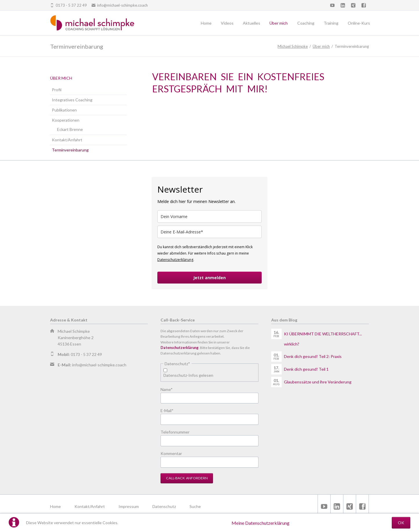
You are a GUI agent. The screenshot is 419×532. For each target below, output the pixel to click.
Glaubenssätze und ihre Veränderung (318, 382)
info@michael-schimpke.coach (99, 365)
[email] (210, 232)
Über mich (321, 46)
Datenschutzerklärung (175, 260)
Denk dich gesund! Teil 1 (306, 369)
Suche (195, 506)
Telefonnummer (175, 432)
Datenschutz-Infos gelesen (188, 375)
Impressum (129, 506)
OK (401, 523)
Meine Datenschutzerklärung (260, 523)
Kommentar (171, 453)
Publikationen (64, 110)
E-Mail (170, 410)
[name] (210, 216)
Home (55, 506)
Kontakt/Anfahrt (67, 140)
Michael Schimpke (293, 46)
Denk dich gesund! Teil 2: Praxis (313, 356)
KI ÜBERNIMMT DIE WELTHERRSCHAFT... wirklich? (323, 339)
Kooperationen (66, 120)
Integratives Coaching (72, 100)
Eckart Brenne (70, 129)
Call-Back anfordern (187, 478)
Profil (57, 90)
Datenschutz (164, 506)
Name (170, 389)
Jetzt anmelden (210, 278)
